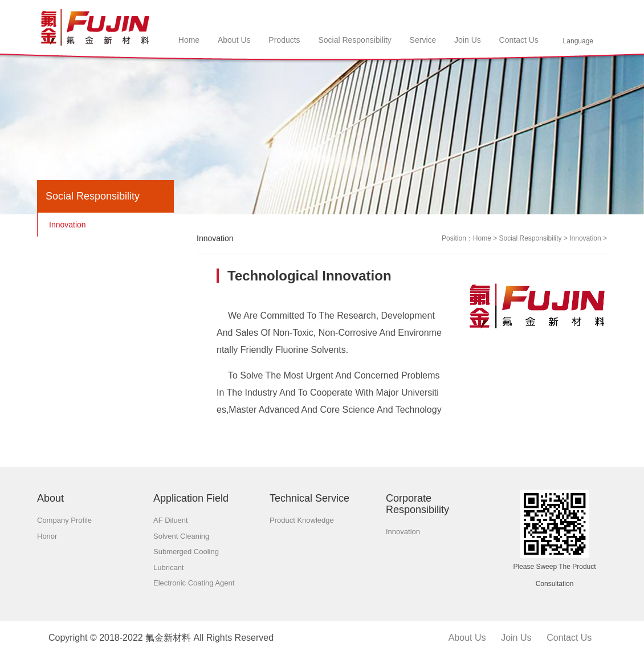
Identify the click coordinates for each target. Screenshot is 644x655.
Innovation (585, 238)
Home (482, 238)
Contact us (569, 638)
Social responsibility (531, 238)
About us (467, 638)
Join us (516, 638)
